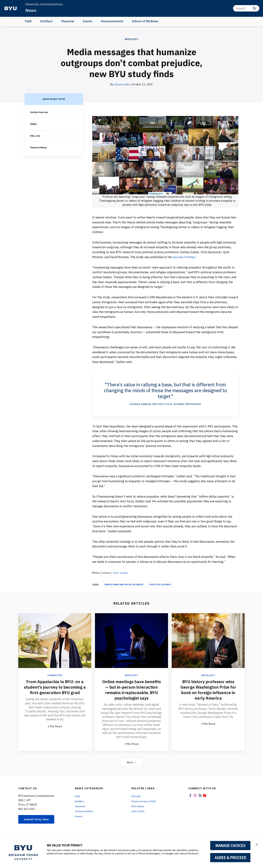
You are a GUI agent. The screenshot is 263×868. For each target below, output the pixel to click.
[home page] (11, 8)
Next (132, 768)
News (31, 10)
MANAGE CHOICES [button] (230, 846)
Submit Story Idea (37, 825)
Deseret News (39, 147)
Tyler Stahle (121, 573)
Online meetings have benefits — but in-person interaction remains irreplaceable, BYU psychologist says (131, 692)
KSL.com (36, 136)
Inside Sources (40, 112)
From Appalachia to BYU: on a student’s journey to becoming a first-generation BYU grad (55, 690)
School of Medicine (145, 21)
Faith (28, 21)
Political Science (160, 584)
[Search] (246, 8)
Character (68, 21)
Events (88, 21)
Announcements (112, 21)
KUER (34, 124)
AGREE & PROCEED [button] (230, 858)
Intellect (46, 21)
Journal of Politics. (185, 257)
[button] (257, 845)
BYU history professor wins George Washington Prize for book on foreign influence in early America (208, 690)
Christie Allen (122, 84)
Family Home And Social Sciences (124, 584)
